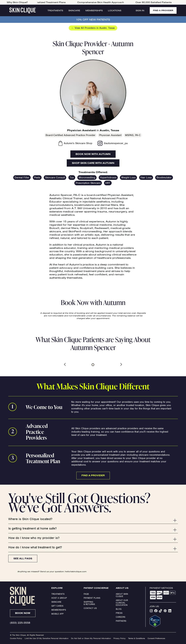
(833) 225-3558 (20, 623)
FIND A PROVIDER (163, 10)
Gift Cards (57, 606)
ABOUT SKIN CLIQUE (122, 595)
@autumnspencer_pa (116, 143)
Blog (119, 609)
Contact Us (90, 608)
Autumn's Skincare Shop (78, 143)
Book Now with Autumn (93, 154)
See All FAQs (23, 558)
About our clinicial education (122, 603)
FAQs (86, 594)
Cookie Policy (16, 638)
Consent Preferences (156, 638)
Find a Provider (93, 475)
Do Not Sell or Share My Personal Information (91, 638)
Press (119, 613)
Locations (115, 10)
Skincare (74, 10)
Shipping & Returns (89, 603)
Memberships (94, 10)
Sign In (140, 10)
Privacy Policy (120, 638)
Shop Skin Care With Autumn (93, 163)
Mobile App (57, 614)
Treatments (55, 10)
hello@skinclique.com (76, 571)
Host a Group (59, 598)
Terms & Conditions (137, 638)
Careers (120, 617)
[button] (68, 364)
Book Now (23, 613)
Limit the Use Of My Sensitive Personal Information (47, 638)
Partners (121, 621)
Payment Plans (92, 598)
